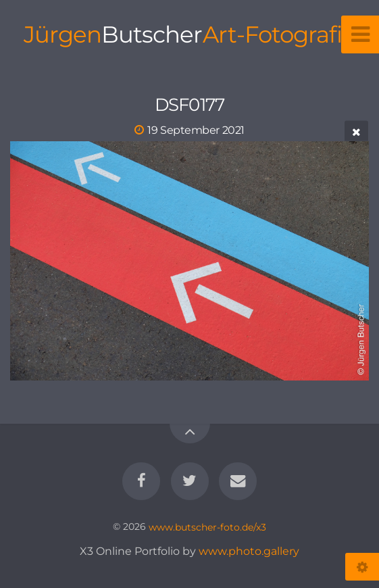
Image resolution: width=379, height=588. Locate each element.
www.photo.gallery (249, 551)
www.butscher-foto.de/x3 (207, 526)
